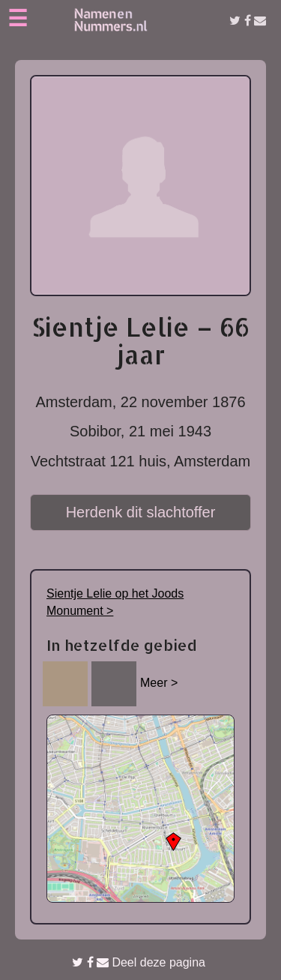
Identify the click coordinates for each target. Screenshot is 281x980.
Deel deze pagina (139, 962)
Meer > (159, 683)
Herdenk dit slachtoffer (141, 512)
